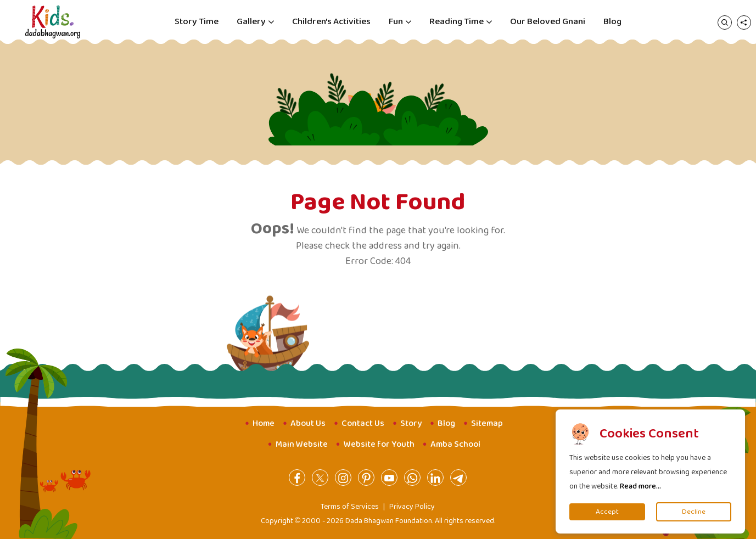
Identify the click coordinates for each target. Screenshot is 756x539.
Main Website (302, 444)
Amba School (455, 444)
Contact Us (363, 423)
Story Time (197, 22)
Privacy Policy (412, 507)
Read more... (640, 486)
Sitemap (487, 423)
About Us (308, 423)
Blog (612, 22)
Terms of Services (350, 507)
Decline (694, 512)
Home (264, 423)
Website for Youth (379, 444)
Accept (607, 512)
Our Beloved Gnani (548, 22)
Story (411, 423)
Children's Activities (331, 22)
